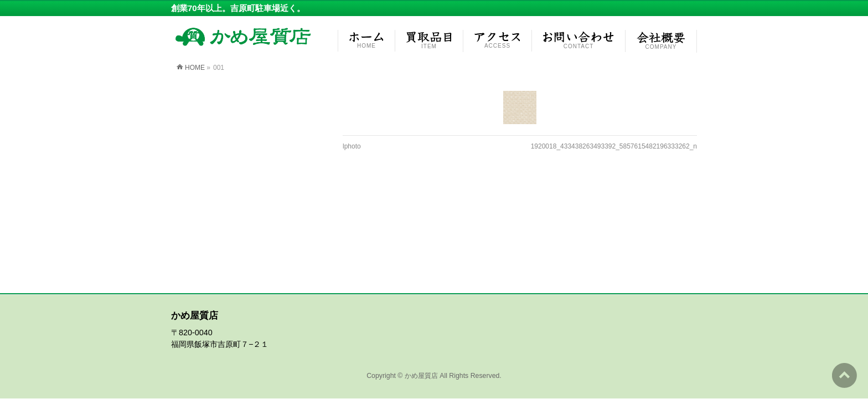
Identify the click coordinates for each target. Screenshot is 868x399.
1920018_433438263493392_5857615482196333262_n (614, 146)
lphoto (352, 146)
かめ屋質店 (421, 273)
